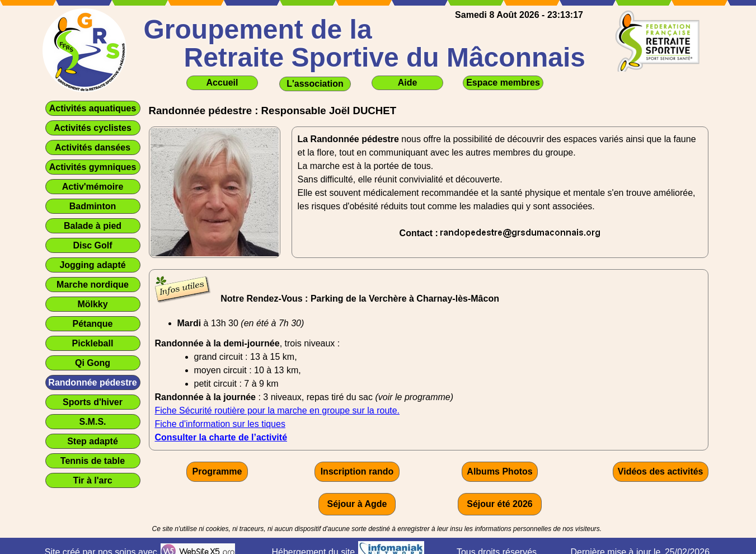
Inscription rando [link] (357, 471)
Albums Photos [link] (499, 471)
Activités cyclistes (93, 128)
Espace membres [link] (503, 83)
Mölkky (92, 304)
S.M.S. (92, 422)
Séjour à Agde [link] (357, 504)
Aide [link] (408, 83)
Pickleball (93, 343)
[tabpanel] (500, 186)
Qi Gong (93, 363)
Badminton (93, 206)
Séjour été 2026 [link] (499, 504)
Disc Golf (92, 245)
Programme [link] (217, 471)
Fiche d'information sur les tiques (220, 424)
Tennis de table (93, 461)
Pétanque (92, 324)
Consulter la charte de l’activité (221, 437)
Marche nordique (93, 285)
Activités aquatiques (93, 108)
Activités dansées (93, 147)
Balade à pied (93, 226)
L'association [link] (315, 84)
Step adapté (93, 441)
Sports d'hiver (93, 402)
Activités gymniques (93, 167)
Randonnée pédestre (92, 382)
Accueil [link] (222, 83)
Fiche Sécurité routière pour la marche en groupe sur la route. (278, 410)
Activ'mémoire (93, 187)
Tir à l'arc (92, 480)
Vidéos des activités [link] (661, 471)
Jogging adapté (92, 265)
